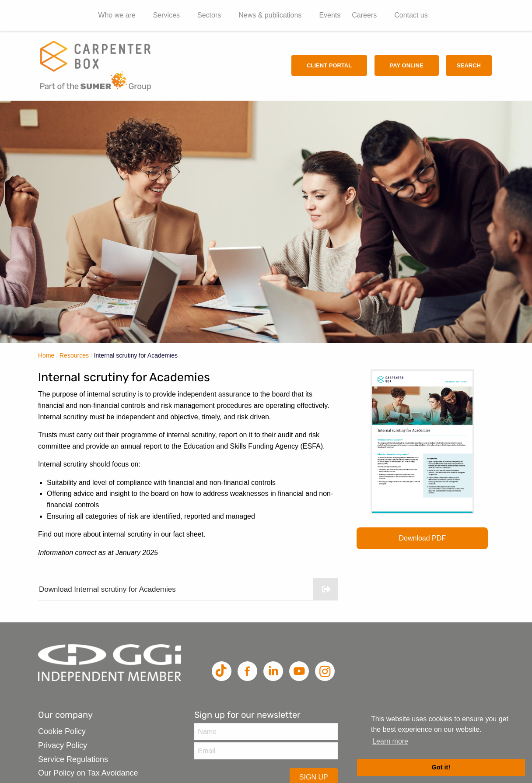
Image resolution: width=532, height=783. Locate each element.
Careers (364, 15)
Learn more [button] (390, 741)
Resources (74, 355)
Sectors (209, 15)
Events (330, 15)
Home (46, 355)
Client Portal (329, 65)
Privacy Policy (63, 745)
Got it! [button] (441, 767)
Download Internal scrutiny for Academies (188, 589)
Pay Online (407, 65)
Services (166, 15)
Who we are (117, 15)
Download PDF (423, 538)
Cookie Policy (62, 731)
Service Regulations (73, 759)
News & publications (270, 15)
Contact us (411, 15)
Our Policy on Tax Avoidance (88, 773)
